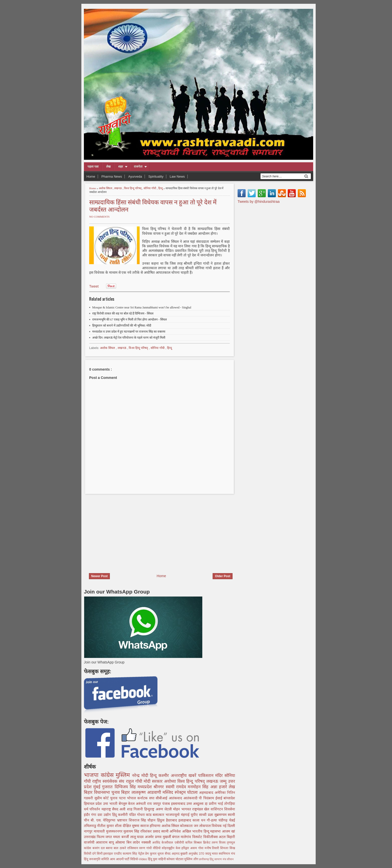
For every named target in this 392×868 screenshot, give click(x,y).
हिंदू (115, 815)
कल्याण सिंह (130, 854)
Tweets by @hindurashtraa (259, 202)
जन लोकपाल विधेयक (208, 826)
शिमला (225, 848)
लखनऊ (118, 188)
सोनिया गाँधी (150, 188)
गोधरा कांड (145, 815)
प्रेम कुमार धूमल (155, 854)
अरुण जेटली (165, 809)
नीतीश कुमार (106, 826)
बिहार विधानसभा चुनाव (103, 792)
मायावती (100, 831)
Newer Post (99, 576)
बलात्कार (159, 815)
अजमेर (150, 837)
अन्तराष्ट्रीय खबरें (184, 776)
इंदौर (88, 815)
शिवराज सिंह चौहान (143, 820)
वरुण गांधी (146, 848)
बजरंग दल (99, 848)
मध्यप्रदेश (145, 787)
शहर (121, 167)
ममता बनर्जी (122, 837)
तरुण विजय (219, 843)
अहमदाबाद (207, 793)
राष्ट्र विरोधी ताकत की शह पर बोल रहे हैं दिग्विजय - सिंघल (123, 313)
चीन (87, 820)
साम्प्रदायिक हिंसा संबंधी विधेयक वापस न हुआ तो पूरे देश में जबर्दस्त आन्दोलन (153, 205)
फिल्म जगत (105, 837)
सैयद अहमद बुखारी (177, 854)
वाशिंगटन (217, 809)
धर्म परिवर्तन (93, 809)
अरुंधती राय (144, 804)
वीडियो (157, 848)
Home (91, 176)
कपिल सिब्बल (194, 843)
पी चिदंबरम (207, 798)
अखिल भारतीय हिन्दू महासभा (202, 831)
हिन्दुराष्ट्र (150, 809)
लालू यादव (138, 837)
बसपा (110, 848)
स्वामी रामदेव (177, 787)
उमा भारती (111, 804)
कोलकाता (187, 826)
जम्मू (224, 781)
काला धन (200, 820)
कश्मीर (165, 776)
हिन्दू (161, 188)
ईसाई (220, 798)
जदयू (208, 854)
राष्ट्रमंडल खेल (201, 809)
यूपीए (195, 815)
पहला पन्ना (93, 167)
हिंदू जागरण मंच (218, 859)
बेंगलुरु (123, 804)
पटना (123, 798)
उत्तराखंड (90, 837)
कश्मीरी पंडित (127, 815)
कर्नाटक (143, 798)
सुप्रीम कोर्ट (102, 798)
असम (194, 848)
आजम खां (228, 831)
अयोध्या (171, 781)
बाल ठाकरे (120, 848)
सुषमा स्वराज (141, 826)
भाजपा (92, 775)
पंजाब (167, 804)
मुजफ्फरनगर (115, 831)
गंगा (94, 815)
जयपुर (158, 804)
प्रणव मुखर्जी (164, 837)
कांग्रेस (108, 775)
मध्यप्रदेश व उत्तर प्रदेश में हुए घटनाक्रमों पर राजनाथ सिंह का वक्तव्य (129, 332)
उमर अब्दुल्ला (196, 804)
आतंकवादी (191, 798)
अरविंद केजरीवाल (163, 843)
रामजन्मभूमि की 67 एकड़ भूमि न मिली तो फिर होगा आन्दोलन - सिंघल (129, 320)
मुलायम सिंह (132, 831)
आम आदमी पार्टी (120, 859)
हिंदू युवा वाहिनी (157, 859)
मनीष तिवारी (213, 848)
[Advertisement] (126, 530)
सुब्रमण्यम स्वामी (225, 815)
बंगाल (176, 837)
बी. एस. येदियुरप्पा (104, 820)
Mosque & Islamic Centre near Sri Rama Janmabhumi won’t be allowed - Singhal (142, 307)
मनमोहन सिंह (199, 787)
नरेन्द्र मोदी (141, 776)
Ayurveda (135, 176)
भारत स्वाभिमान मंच (223, 854)
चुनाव (115, 798)
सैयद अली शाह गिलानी (128, 809)
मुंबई (98, 787)
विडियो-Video (139, 859)
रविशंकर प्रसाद (151, 831)
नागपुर (89, 831)
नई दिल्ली (229, 826)
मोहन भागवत (183, 809)
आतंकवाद (176, 798)
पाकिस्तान (207, 776)
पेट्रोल (142, 854)
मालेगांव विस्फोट (192, 837)
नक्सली (147, 842)
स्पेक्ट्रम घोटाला (187, 792)
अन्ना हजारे (220, 787)
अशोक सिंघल (106, 188)
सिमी (100, 854)
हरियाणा (156, 826)
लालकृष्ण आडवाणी (147, 792)
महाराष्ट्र (107, 809)
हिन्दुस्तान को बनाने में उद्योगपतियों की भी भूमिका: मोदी (122, 326)
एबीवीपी (180, 843)
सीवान (230, 859)
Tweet (94, 286)
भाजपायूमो (173, 815)
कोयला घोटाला (175, 859)
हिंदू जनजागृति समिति (97, 859)
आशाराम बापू (105, 842)
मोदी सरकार (154, 781)
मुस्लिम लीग (192, 859)
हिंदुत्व (161, 820)
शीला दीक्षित (123, 826)
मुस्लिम (124, 775)
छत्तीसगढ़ (204, 859)
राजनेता (138, 167)
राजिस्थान (133, 848)
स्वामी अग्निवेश (172, 831)
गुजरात (108, 787)
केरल (132, 804)
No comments (99, 217)
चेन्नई (232, 820)
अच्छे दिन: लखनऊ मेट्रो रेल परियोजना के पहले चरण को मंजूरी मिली (129, 338)
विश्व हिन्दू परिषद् (133, 188)
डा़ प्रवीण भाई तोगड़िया (220, 804)
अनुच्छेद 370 (197, 854)
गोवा (201, 848)
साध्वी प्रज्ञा (207, 815)
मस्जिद (169, 792)
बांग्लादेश (229, 798)
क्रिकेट (207, 843)
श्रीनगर (159, 787)
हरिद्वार (186, 848)
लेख (108, 167)
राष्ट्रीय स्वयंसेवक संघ (109, 781)
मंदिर (220, 776)
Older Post (223, 576)
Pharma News (112, 176)
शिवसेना (230, 809)
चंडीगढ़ (224, 820)
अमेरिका (221, 793)
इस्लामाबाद (179, 804)
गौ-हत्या (213, 820)
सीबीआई (162, 798)
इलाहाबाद (185, 820)
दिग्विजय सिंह (126, 787)
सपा (153, 798)
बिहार (126, 792)
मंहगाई (186, 815)
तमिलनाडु (90, 826)
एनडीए (118, 854)
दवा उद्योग (105, 815)
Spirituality (156, 176)
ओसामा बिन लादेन (128, 842)
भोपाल (132, 798)
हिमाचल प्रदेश (93, 804)
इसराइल (109, 854)
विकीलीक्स (211, 837)
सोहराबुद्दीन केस (172, 848)
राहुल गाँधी (135, 781)
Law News (177, 176)
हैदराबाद (172, 820)
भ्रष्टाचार (123, 820)
